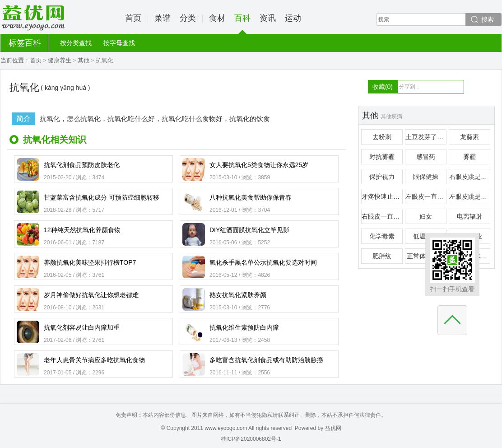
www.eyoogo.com (226, 428)
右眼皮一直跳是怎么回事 (382, 216)
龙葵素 (469, 137)
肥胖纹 (382, 256)
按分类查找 (76, 43)
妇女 (426, 216)
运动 (293, 18)
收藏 (383, 87)
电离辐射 (469, 216)
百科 (242, 24)
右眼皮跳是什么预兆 (470, 177)
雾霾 (469, 157)
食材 (217, 18)
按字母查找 (119, 43)
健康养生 (60, 60)
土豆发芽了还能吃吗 (426, 137)
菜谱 (163, 18)
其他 (84, 60)
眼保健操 (426, 177)
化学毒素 (382, 236)
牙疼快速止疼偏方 (382, 196)
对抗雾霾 (382, 157)
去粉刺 (382, 137)
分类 (188, 18)
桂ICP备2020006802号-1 (251, 439)
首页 (133, 18)
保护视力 (382, 177)
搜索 (488, 19)
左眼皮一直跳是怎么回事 (426, 196)
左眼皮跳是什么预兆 (470, 196)
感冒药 (426, 157)
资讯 (268, 18)
